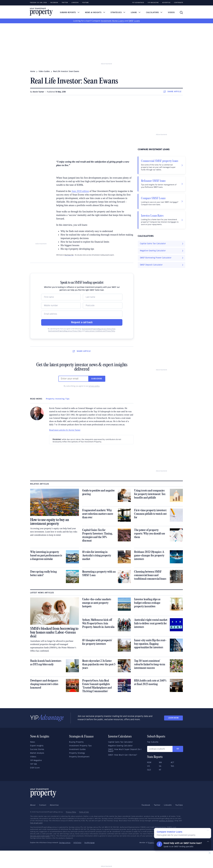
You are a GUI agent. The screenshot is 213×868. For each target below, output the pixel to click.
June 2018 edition (80, 191)
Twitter (65, 3)
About (33, 805)
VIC (149, 766)
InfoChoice (77, 843)
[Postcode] (103, 305)
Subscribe (97, 379)
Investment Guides (77, 749)
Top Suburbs (153, 742)
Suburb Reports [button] (70, 13)
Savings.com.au (65, 843)
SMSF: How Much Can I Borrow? (123, 755)
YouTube (179, 805)
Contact (43, 805)
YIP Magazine (153, 3)
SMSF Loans (134, 21)
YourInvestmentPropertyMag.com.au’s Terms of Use (98, 329)
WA (160, 762)
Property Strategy (77, 753)
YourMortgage (90, 843)
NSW (149, 762)
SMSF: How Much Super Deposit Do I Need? (125, 750)
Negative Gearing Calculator (120, 746)
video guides (44, 71)
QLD (149, 770)
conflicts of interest (166, 821)
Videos (171, 13)
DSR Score (35, 768)
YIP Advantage (138, 3)
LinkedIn (75, 3)
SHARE (173, 92)
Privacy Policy (71, 812)
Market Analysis (37, 753)
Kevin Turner (38, 92)
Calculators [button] (154, 13)
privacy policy (94, 386)
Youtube (85, 3)
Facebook (54, 3)
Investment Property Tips (80, 746)
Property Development (79, 757)
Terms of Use (84, 812)
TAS (172, 766)
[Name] (61, 297)
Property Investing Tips (58, 399)
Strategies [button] (118, 13)
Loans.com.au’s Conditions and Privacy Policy (100, 331)
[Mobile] (61, 305)
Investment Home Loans (112, 21)
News (33, 742)
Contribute (179, 3)
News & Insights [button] (95, 13)
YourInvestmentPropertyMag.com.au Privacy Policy (65, 331)
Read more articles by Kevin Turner (65, 430)
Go (178, 749)
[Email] (82, 314)
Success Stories (37, 749)
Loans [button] (136, 13)
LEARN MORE (173, 718)
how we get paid (36, 823)
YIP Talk (34, 764)
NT (160, 770)
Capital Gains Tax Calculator (120, 742)
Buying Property (76, 742)
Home (33, 71)
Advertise (166, 3)
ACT (172, 762)
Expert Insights (37, 746)
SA (160, 766)
